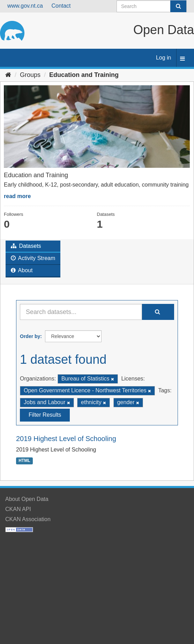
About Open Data (27, 499)
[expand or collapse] (182, 59)
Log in (164, 58)
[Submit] (178, 6)
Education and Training (84, 75)
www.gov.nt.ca (25, 6)
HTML (24, 461)
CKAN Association (28, 519)
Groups (30, 75)
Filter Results (45, 415)
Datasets (26, 246)
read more (17, 196)
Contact (61, 6)
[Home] (8, 75)
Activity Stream (33, 258)
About (22, 270)
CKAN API (18, 509)
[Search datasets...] (81, 312)
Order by (30, 336)
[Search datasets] (152, 6)
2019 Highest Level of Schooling (66, 439)
